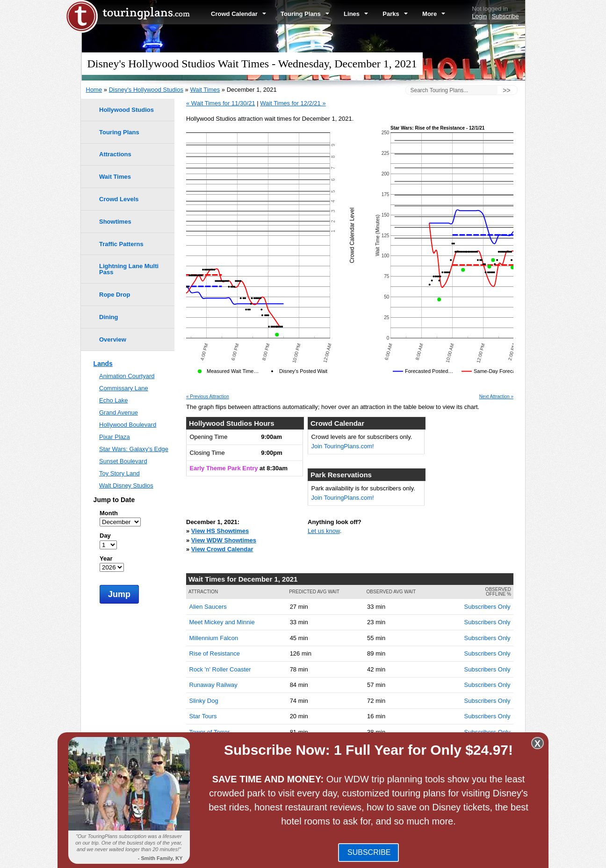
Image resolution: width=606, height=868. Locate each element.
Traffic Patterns (121, 244)
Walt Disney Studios (126, 485)
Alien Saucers (208, 607)
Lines (356, 14)
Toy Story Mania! (212, 748)
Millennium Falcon (214, 638)
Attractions (115, 154)
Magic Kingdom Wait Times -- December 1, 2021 (272, 773)
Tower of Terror (209, 732)
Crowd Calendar (238, 14)
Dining (108, 317)
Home (94, 90)
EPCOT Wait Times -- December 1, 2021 (261, 782)
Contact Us (510, 857)
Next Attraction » (496, 397)
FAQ (301, 857)
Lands (103, 364)
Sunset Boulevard (123, 461)
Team (405, 857)
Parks (395, 14)
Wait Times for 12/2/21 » (293, 103)
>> (506, 90)
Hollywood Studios (126, 110)
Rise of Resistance (215, 653)
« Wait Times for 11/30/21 (221, 103)
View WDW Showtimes (224, 540)
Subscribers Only (487, 607)
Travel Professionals (444, 857)
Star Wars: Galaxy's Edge (134, 449)
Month (109, 513)
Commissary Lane (124, 388)
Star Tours (203, 716)
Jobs (483, 857)
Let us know (324, 531)
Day (105, 536)
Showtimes (115, 222)
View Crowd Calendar (222, 549)
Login (479, 16)
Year (106, 558)
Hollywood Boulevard (128, 425)
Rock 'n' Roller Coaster (220, 669)
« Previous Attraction (208, 397)
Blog (283, 857)
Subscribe (505, 16)
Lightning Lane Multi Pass (129, 269)
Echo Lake (113, 400)
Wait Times (205, 90)
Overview (113, 339)
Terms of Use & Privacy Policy (352, 857)
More (434, 14)
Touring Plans (305, 14)
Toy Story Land (119, 473)
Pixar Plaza (115, 437)
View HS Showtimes (220, 531)
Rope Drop (115, 295)
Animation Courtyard (127, 376)
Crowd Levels (119, 199)
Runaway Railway (213, 685)
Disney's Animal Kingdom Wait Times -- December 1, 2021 (285, 800)
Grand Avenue (119, 412)
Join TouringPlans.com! (343, 446)
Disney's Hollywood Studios (146, 90)
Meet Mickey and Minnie (222, 622)
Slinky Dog (204, 701)
